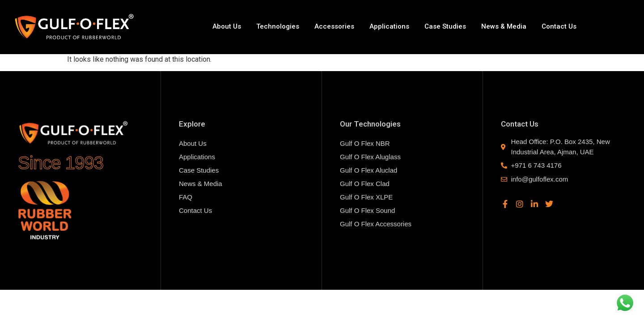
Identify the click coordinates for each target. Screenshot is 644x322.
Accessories (334, 26)
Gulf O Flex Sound (367, 210)
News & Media (504, 26)
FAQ (186, 197)
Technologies (278, 26)
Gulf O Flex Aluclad (369, 170)
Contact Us (559, 26)
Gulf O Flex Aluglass (370, 157)
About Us (227, 26)
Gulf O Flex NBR (365, 143)
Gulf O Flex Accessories (376, 224)
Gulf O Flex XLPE (366, 197)
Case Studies (445, 26)
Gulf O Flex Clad (365, 184)
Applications (389, 26)
